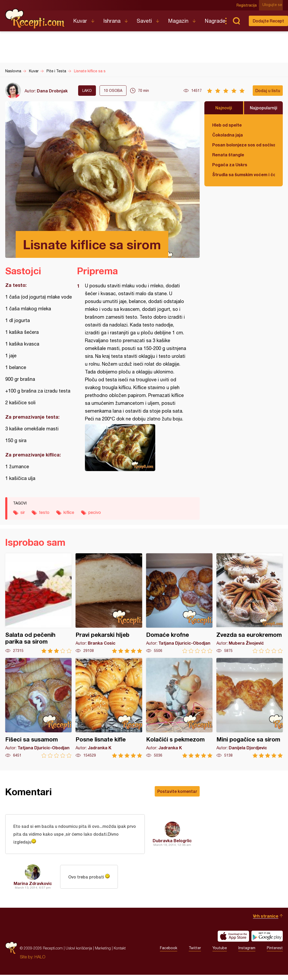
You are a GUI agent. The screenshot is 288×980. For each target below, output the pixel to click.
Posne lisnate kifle (109, 708)
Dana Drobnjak (52, 91)
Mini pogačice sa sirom (250, 708)
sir (23, 512)
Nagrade (215, 21)
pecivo (95, 512)
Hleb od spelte (227, 125)
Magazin (178, 21)
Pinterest (275, 949)
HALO (40, 958)
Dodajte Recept (268, 21)
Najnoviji (224, 108)
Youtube (220, 949)
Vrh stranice (266, 917)
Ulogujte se (273, 5)
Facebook (169, 949)
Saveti (144, 21)
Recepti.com (35, 19)
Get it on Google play (267, 937)
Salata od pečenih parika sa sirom (38, 603)
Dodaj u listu (268, 90)
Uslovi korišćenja (79, 949)
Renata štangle (228, 155)
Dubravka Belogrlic (172, 841)
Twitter (195, 949)
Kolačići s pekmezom (179, 708)
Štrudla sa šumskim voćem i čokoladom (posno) (244, 174)
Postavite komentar (177, 791)
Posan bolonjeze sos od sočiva (244, 145)
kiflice (69, 512)
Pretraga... (236, 21)
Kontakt (120, 949)
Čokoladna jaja (227, 135)
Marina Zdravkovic (33, 884)
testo (44, 512)
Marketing (103, 949)
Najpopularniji (264, 108)
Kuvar (80, 21)
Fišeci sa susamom (38, 708)
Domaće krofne (179, 603)
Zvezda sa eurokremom (250, 603)
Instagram (247, 949)
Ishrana (112, 21)
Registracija (248, 5)
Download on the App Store (233, 937)
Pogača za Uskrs (230, 165)
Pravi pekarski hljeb (109, 603)
